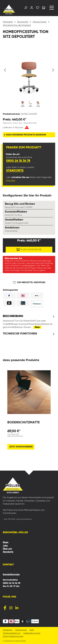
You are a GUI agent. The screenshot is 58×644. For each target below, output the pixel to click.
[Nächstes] (53, 70)
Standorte (15, 171)
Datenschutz (21, 630)
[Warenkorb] (44, 8)
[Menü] (52, 9)
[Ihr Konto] (32, 8)
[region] (29, 78)
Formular (11, 181)
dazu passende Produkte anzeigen (26, 135)
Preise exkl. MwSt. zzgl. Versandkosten (20, 123)
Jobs (5, 546)
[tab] (29, 322)
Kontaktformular (11, 575)
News (6, 542)
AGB (32, 630)
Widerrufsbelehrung (12, 633)
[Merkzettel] (38, 8)
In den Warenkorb (29, 249)
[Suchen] (26, 8)
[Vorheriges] (5, 70)
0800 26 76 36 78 (18, 161)
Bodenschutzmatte (23, 422)
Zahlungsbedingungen (13, 636)
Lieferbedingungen (32, 633)
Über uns (7, 549)
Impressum (8, 630)
